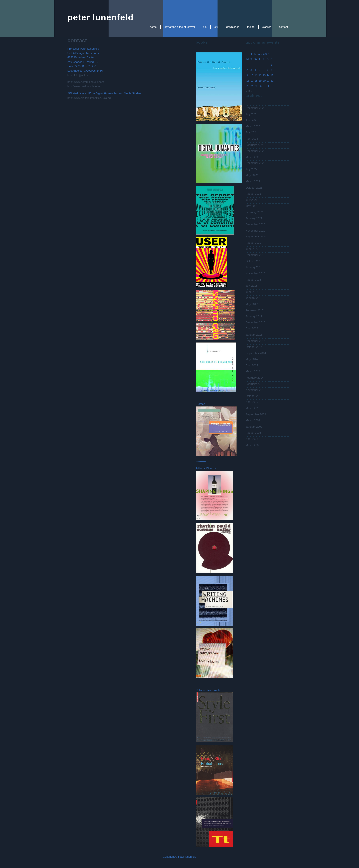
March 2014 (253, 371)
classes (267, 27)
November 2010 (255, 390)
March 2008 (253, 445)
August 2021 (253, 194)
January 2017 (254, 316)
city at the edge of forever (180, 27)
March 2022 (253, 181)
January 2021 (254, 218)
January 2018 (254, 298)
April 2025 (252, 120)
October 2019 (254, 261)
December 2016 (255, 322)
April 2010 (252, 402)
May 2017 (252, 304)
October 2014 (254, 347)
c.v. (216, 27)
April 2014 (252, 365)
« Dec (249, 91)
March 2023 (253, 157)
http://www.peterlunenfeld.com (86, 82)
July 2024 (251, 132)
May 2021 (252, 206)
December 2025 (255, 108)
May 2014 (252, 359)
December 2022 (255, 163)
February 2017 (255, 310)
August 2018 (253, 280)
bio (205, 27)
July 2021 (251, 200)
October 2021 (254, 188)
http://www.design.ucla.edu (84, 86)
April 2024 (252, 139)
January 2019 (254, 267)
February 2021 (255, 212)
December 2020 (255, 224)
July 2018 (251, 286)
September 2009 (256, 414)
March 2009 (253, 420)
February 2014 (255, 378)
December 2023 (255, 151)
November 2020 (255, 231)
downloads (233, 27)
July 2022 (251, 169)
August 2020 (253, 243)
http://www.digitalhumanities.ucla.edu (90, 98)
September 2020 (256, 237)
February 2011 (255, 384)
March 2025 (253, 126)
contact (284, 27)
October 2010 (254, 396)
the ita (251, 27)
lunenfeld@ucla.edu (79, 75)
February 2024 (255, 145)
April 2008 (252, 439)
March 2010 (253, 408)
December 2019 (255, 255)
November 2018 (255, 273)
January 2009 (254, 427)
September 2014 (256, 353)
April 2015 (252, 328)
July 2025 (251, 114)
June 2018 (252, 292)
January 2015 (254, 335)
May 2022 (252, 175)
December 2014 (255, 341)
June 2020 (252, 249)
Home (153, 27)
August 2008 (253, 433)
